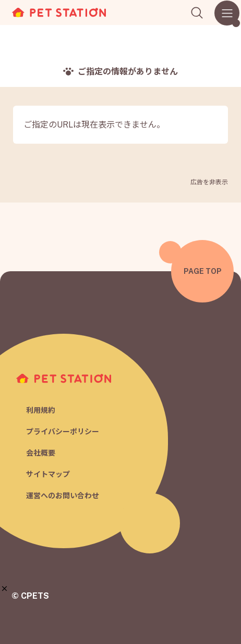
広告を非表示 (209, 182)
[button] (4, 589)
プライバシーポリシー (63, 432)
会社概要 (41, 453)
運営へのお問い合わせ (63, 496)
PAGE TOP (203, 271)
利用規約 (41, 410)
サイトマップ (48, 474)
